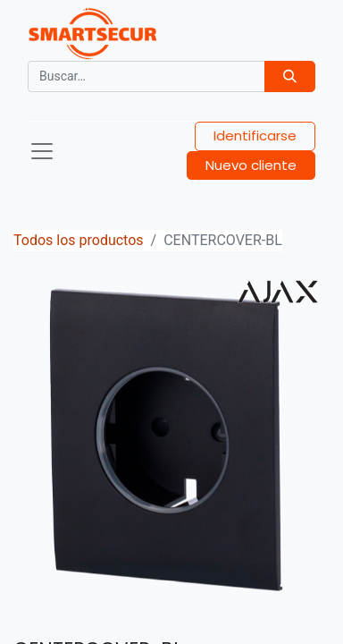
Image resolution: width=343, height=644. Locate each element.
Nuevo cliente (251, 165)
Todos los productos (79, 240)
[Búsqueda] (290, 76)
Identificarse (255, 136)
